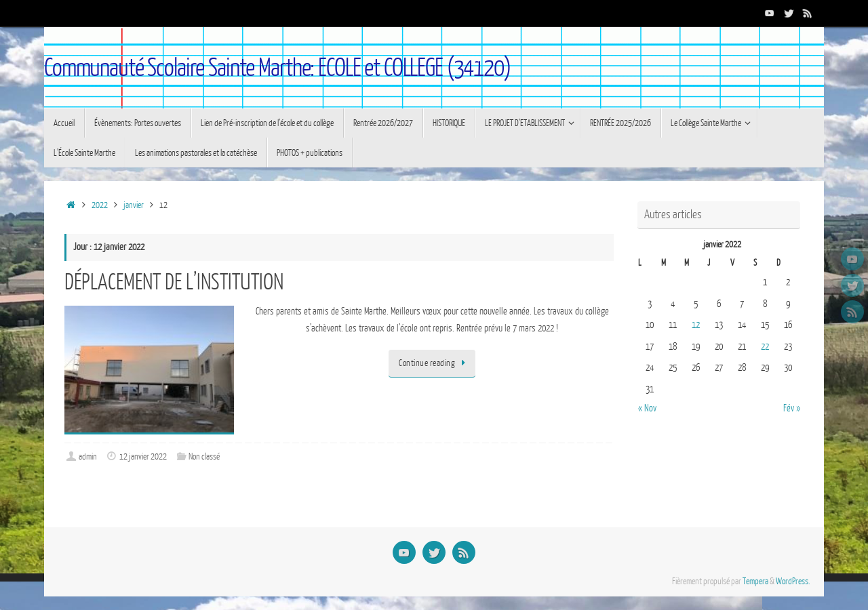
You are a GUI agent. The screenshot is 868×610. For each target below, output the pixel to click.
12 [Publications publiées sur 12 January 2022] (696, 325)
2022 (100, 205)
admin (88, 457)
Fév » (792, 408)
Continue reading (434, 363)
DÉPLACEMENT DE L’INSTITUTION (174, 282)
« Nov (647, 408)
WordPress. (793, 582)
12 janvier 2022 (143, 457)
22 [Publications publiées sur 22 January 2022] (765, 347)
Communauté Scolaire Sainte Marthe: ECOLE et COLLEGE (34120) (277, 68)
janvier (134, 205)
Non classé (204, 457)
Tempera (755, 582)
